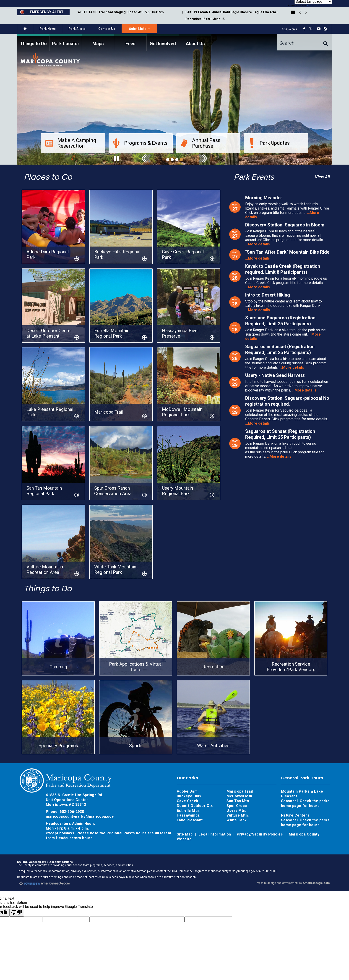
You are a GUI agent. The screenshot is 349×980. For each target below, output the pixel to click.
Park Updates (269, 143)
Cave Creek (188, 801)
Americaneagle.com (316, 883)
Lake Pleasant (190, 820)
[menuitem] (33, 42)
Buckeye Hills (189, 796)
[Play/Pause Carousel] (293, 13)
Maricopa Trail (240, 791)
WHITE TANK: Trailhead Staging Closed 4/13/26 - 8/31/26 (121, 12)
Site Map (185, 834)
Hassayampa (189, 815)
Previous (300, 13)
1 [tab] (168, 160)
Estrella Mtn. (188, 811)
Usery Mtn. (236, 811)
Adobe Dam (187, 791)
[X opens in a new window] (312, 29)
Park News (48, 29)
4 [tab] (181, 160)
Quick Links (143, 30)
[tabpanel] (174, 99)
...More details (258, 244)
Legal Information (215, 834)
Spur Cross (237, 806)
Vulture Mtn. (238, 815)
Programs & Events (140, 143)
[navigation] (174, 42)
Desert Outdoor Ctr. (195, 806)
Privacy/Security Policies (260, 834)
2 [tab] (172, 160)
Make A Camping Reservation (71, 143)
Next (306, 13)
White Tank (237, 820)
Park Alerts (77, 29)
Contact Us (107, 29)
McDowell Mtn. (240, 796)
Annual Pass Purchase (201, 143)
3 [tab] (177, 160)
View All (322, 177)
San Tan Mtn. (238, 801)
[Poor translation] (17, 913)
